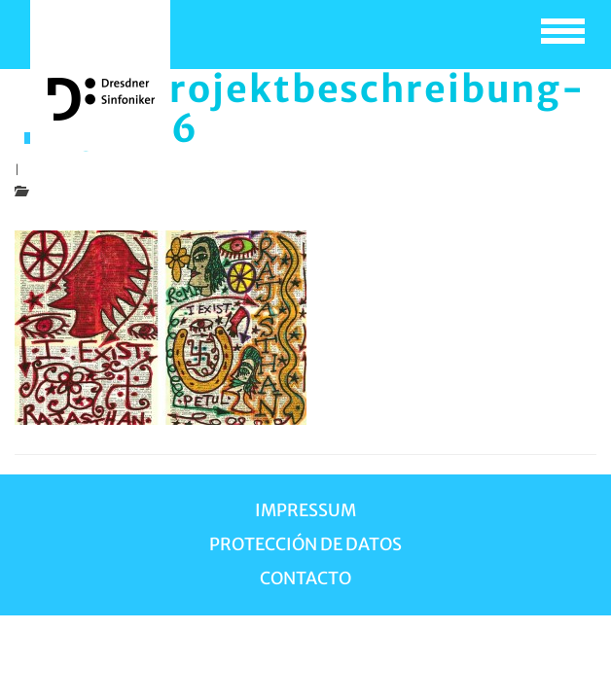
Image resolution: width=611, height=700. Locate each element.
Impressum (305, 510)
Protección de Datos (305, 544)
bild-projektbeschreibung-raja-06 (314, 109)
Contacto (305, 578)
